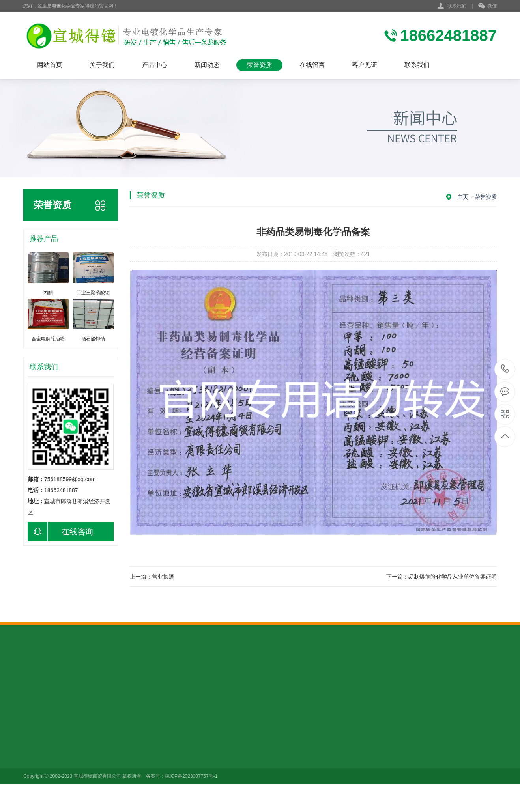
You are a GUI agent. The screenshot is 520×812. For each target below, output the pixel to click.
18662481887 (505, 369)
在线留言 (312, 65)
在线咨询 (60, 532)
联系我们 (457, 6)
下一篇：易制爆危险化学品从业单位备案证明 (441, 577)
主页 (463, 197)
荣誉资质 (260, 65)
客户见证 (365, 65)
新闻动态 (207, 65)
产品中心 (155, 65)
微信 (487, 6)
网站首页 (50, 65)
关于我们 (102, 65)
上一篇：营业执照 (152, 577)
